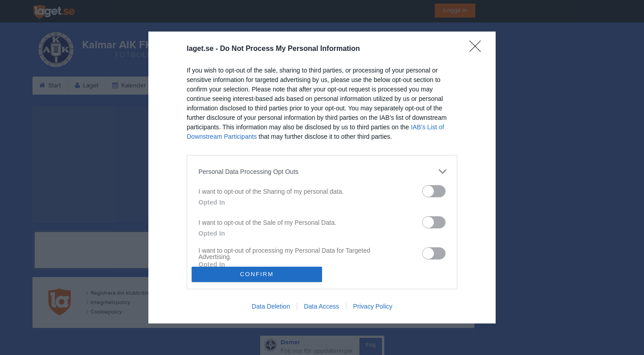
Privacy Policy (373, 306)
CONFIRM (257, 274)
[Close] (478, 49)
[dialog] (322, 177)
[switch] (434, 191)
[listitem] (322, 171)
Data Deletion (271, 306)
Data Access (322, 306)
